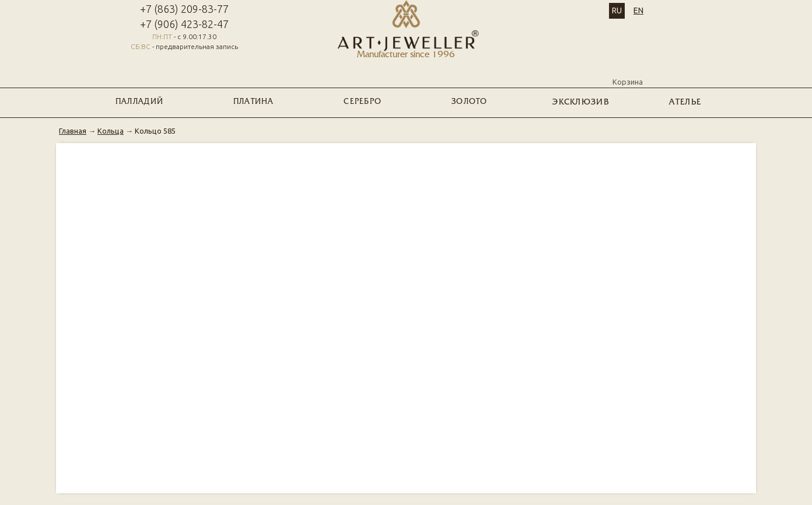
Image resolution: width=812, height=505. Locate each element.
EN (638, 11)
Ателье (685, 102)
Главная (73, 131)
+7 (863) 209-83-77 (184, 9)
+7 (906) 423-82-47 (184, 24)
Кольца (111, 131)
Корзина (628, 72)
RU (617, 11)
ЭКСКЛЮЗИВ (581, 102)
